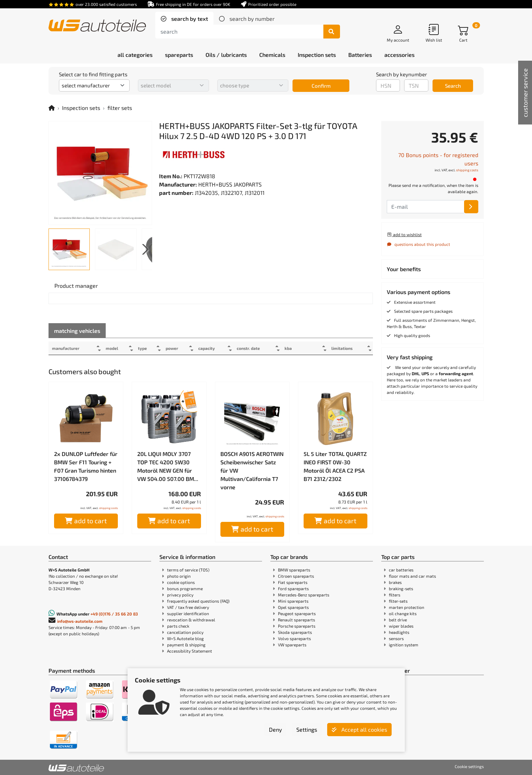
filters (395, 595)
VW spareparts (292, 645)
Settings (307, 729)
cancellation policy (185, 632)
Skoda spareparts (295, 632)
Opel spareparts (293, 607)
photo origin (179, 576)
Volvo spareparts (294, 638)
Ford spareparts (293, 588)
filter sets (120, 108)
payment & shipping (186, 645)
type (147, 348)
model (114, 348)
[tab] (184, 19)
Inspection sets (81, 108)
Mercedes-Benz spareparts (304, 595)
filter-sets (398, 601)
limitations (340, 348)
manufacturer (66, 348)
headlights (399, 632)
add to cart (86, 521)
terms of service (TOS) (188, 570)
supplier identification (188, 613)
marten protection (407, 607)
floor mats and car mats (412, 576)
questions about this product (418, 244)
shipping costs (108, 508)
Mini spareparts (293, 601)
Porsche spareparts (297, 626)
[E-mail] (471, 207)
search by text (189, 19)
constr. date (258, 348)
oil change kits (403, 613)
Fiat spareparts (293, 582)
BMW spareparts (294, 570)
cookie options (181, 582)
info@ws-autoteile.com (80, 621)
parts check (178, 626)
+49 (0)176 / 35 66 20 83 (114, 614)
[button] (144, 249)
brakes (395, 582)
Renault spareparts (296, 620)
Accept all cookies (359, 729)
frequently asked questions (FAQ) (198, 601)
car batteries (401, 570)
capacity (214, 348)
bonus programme (185, 588)
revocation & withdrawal (191, 620)
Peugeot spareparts (297, 613)
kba (300, 348)
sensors (396, 638)
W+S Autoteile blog (185, 638)
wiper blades (401, 626)
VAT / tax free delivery (188, 607)
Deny (275, 729)
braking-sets (401, 588)
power (178, 348)
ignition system (404, 645)
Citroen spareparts (296, 576)
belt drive (398, 620)
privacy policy (180, 595)
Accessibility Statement (190, 651)
